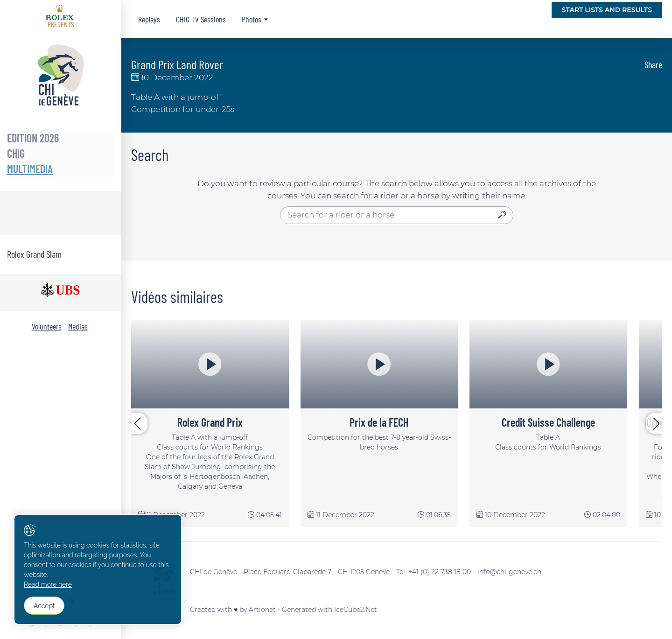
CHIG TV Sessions (201, 19)
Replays (149, 19)
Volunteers (47, 326)
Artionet (262, 610)
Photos (252, 19)
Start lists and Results (607, 10)
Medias (78, 326)
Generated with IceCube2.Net (329, 610)
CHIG (16, 153)
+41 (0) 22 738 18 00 (440, 572)
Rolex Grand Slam (34, 254)
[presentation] (139, 424)
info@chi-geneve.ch (509, 572)
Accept (45, 607)
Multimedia (30, 169)
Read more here (48, 587)
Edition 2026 (33, 138)
